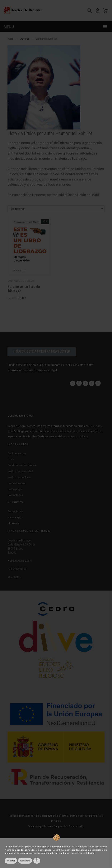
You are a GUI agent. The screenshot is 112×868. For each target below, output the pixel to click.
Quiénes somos (17, 453)
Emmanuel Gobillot (22, 281)
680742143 (14, 577)
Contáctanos (15, 495)
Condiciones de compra (22, 465)
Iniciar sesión (15, 517)
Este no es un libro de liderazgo (24, 289)
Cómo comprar (17, 483)
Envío (11, 459)
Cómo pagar (15, 489)
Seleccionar (18, 209)
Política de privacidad (20, 471)
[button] (56, 27)
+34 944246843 (17, 569)
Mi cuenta (13, 523)
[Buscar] (90, 10)
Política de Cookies (19, 477)
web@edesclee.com (20, 561)
